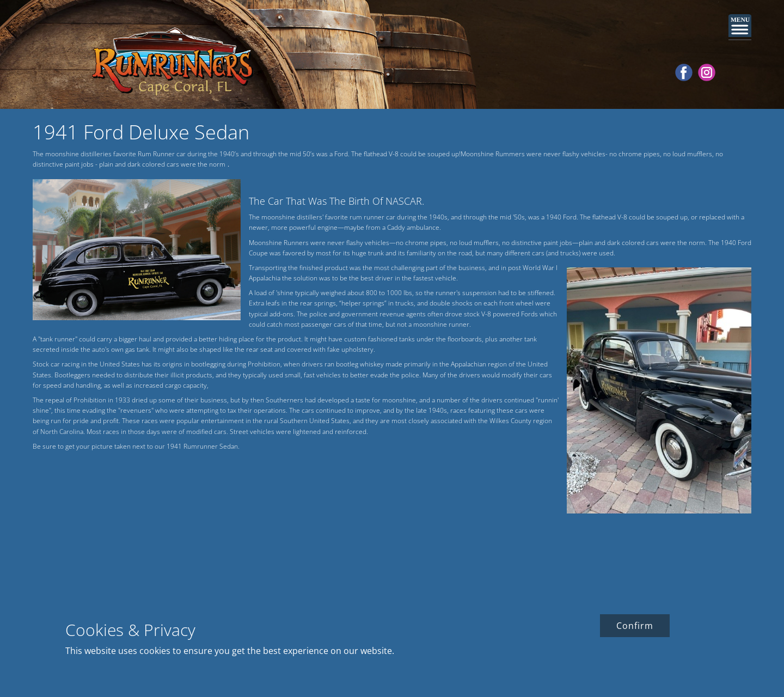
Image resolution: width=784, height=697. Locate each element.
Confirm (635, 626)
